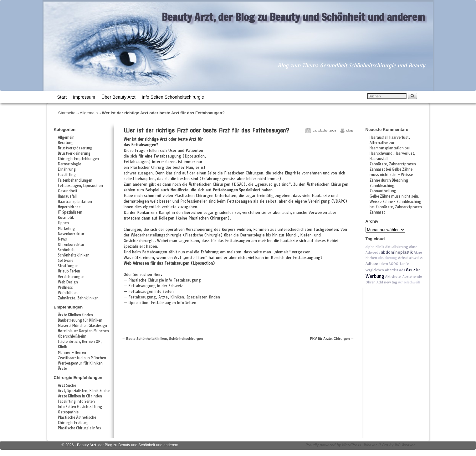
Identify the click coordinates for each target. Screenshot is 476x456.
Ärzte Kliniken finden (75, 315)
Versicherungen (71, 277)
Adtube (372, 264)
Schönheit (66, 250)
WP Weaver (404, 445)
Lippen (63, 223)
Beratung (66, 143)
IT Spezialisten (70, 212)
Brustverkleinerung (74, 153)
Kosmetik (66, 218)
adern (383, 264)
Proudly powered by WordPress (333, 445)
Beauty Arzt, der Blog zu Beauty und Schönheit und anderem (293, 17)
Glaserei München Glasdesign (82, 326)
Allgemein (89, 113)
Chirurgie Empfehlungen (78, 159)
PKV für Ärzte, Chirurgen (332, 339)
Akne (413, 247)
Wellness (65, 288)
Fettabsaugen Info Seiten (151, 291)
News (62, 239)
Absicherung (388, 258)
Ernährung (67, 169)
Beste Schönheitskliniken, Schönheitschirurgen (163, 339)
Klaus (350, 130)
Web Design (68, 282)
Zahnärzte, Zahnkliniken (78, 298)
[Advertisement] (283, 154)
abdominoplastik (397, 252)
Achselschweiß (409, 282)
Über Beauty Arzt (118, 97)
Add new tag (387, 282)
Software (66, 261)
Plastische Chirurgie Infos (79, 428)
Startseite (67, 113)
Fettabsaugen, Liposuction (80, 186)
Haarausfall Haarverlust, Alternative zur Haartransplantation (390, 143)
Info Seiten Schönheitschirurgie (173, 97)
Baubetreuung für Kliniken (80, 320)
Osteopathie (68, 412)
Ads (402, 270)
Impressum (84, 97)
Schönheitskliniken (74, 255)
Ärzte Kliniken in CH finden (80, 396)
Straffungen (68, 266)
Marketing (66, 229)
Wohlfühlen (68, 293)
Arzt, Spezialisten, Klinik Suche (84, 391)
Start (62, 97)
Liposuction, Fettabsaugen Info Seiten (162, 303)
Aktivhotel (393, 277)
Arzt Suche (67, 386)
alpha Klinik (375, 247)
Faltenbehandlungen (75, 180)
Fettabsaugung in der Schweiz (156, 286)
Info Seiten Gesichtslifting (80, 407)
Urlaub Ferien (69, 271)
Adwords (373, 252)
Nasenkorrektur (71, 234)
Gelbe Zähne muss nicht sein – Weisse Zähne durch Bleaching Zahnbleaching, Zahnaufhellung (391, 180)
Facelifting (67, 175)
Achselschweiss (410, 258)
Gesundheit (68, 191)
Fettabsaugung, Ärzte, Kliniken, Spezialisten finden (174, 297)
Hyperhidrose (69, 207)
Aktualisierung (397, 247)
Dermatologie (69, 164)
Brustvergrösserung (75, 148)
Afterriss (392, 270)
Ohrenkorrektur (71, 245)
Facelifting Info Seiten (76, 402)
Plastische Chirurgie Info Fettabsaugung (165, 280)
